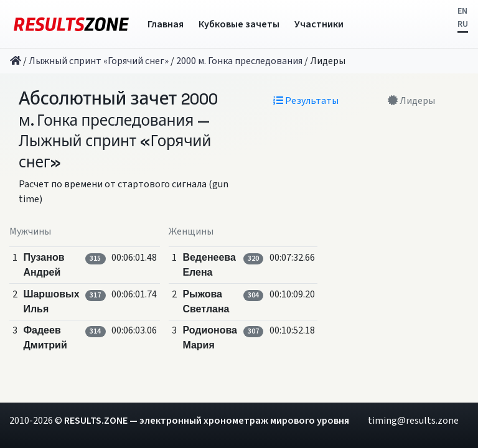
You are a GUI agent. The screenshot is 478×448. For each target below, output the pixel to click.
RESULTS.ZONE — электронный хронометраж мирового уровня (207, 421)
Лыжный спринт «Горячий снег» (99, 61)
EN (462, 11)
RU (463, 24)
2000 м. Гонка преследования (239, 61)
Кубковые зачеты (239, 24)
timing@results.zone (413, 421)
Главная (166, 24)
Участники (319, 24)
